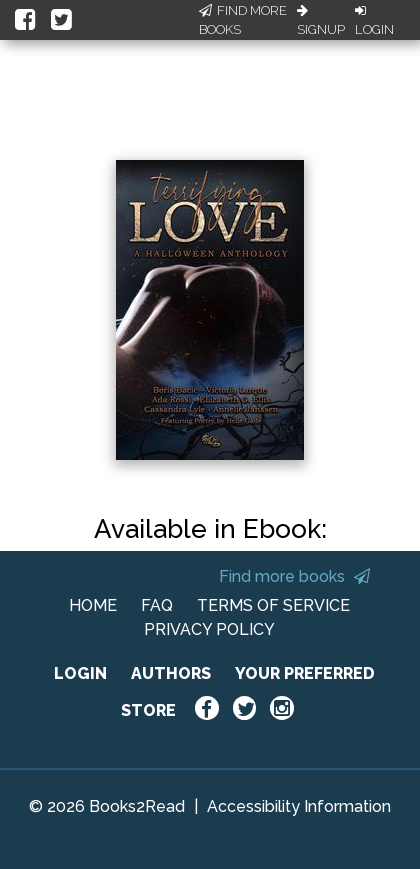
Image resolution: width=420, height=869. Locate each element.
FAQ (157, 605)
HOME (93, 605)
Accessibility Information (299, 806)
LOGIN (80, 673)
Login (374, 21)
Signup (321, 21)
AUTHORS (171, 673)
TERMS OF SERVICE (273, 605)
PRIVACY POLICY (209, 629)
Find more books (294, 576)
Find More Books (243, 20)
